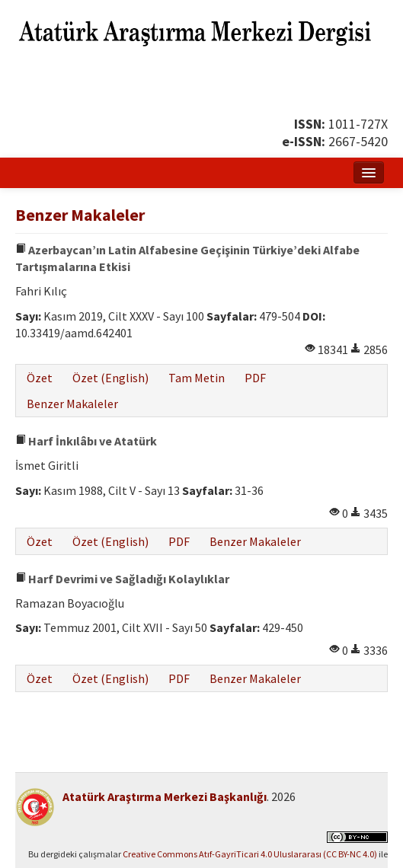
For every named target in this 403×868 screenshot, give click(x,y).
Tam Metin (197, 378)
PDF (255, 378)
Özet (40, 378)
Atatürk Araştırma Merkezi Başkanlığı (165, 796)
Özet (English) (110, 378)
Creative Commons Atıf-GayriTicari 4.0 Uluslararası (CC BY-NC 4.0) (250, 854)
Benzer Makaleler (72, 404)
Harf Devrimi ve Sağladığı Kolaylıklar (122, 579)
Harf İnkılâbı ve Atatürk (86, 441)
